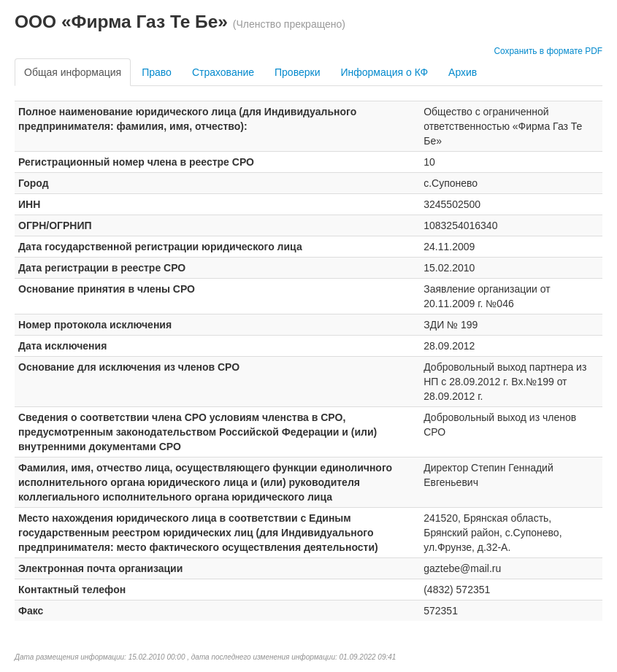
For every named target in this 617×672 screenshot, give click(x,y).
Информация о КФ (384, 72)
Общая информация (73, 72)
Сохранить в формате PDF (548, 51)
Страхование (223, 72)
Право (157, 72)
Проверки (297, 72)
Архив (463, 72)
